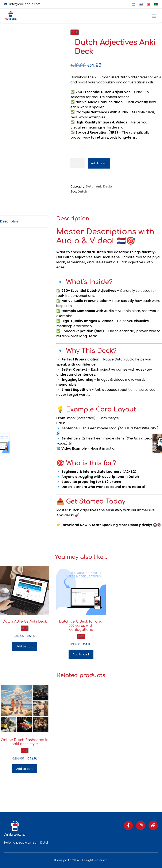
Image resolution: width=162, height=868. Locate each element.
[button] (154, 16)
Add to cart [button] (25, 646)
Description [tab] (10, 221)
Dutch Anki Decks (99, 186)
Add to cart (99, 163)
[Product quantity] (78, 163)
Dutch (82, 192)
